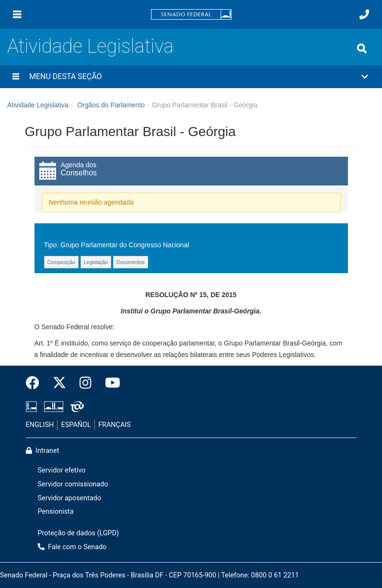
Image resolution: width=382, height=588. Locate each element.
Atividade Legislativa (90, 46)
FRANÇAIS (115, 425)
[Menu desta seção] (16, 77)
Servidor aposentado (69, 498)
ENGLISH (40, 425)
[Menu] (17, 14)
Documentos (131, 262)
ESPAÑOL (76, 425)
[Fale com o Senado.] (364, 14)
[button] (191, 77)
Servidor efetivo (62, 470)
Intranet (43, 451)
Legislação (96, 262)
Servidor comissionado (73, 484)
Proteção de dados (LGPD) (79, 533)
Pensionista (56, 512)
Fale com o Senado (72, 547)
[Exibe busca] (362, 48)
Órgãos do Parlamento (111, 105)
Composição (61, 262)
